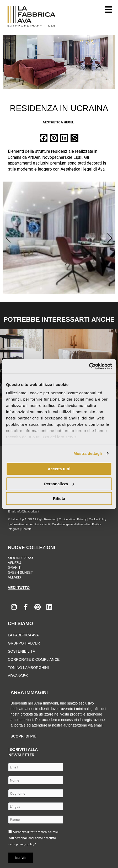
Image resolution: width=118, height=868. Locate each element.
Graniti (15, 567)
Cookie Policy (98, 519)
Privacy (82, 519)
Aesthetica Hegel (58, 122)
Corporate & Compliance (34, 659)
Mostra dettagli (88, 453)
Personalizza (59, 484)
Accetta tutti (59, 469)
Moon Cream (20, 558)
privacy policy (25, 844)
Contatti (26, 529)
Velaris (14, 577)
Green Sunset (20, 572)
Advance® (18, 676)
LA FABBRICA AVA (23, 635)
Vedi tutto (19, 588)
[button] (44, 138)
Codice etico (67, 519)
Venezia (15, 563)
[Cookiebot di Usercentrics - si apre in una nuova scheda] (89, 366)
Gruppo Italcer (24, 643)
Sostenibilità (22, 651)
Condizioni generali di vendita (71, 524)
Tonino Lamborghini (28, 668)
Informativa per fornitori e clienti (30, 524)
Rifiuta (59, 498)
